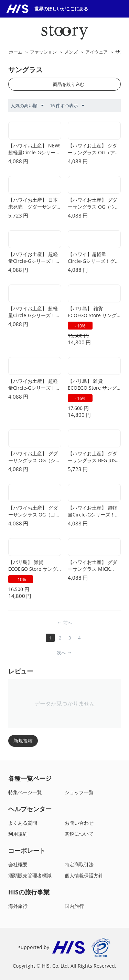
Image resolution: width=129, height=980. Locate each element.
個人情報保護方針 (84, 875)
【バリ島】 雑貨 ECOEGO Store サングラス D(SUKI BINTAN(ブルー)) (94, 312)
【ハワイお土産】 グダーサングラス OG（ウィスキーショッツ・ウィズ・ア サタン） (94, 203)
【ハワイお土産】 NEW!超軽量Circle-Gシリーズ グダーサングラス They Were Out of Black (35, 149)
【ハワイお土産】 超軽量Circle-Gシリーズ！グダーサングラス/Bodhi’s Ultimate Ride (94, 511)
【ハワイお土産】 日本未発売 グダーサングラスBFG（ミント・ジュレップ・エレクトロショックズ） (34, 203)
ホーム (16, 52)
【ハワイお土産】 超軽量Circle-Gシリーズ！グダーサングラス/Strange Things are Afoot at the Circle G (34, 312)
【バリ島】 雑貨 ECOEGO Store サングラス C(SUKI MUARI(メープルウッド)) (33, 566)
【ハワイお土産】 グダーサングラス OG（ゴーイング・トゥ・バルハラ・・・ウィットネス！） (34, 511)
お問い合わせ (79, 823)
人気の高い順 (27, 106)
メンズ (71, 52)
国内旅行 (74, 906)
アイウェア (96, 52)
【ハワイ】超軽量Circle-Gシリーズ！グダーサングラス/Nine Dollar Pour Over (94, 258)
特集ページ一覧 (25, 792)
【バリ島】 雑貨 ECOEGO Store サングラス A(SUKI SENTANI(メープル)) (92, 385)
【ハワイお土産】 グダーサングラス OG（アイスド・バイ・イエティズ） (94, 149)
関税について (79, 834)
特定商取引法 (79, 864)
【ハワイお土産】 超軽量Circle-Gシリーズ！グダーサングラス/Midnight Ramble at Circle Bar (34, 258)
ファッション (43, 52)
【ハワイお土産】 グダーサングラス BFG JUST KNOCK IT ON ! (93, 457)
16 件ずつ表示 (67, 106)
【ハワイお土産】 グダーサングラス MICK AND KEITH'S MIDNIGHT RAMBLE (93, 566)
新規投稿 (23, 741)
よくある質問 (23, 823)
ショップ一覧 (79, 792)
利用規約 (18, 834)
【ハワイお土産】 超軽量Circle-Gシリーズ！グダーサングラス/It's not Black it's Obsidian (34, 385)
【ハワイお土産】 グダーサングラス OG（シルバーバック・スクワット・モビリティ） (34, 457)
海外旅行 (18, 906)
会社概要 (18, 864)
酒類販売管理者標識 (30, 875)
